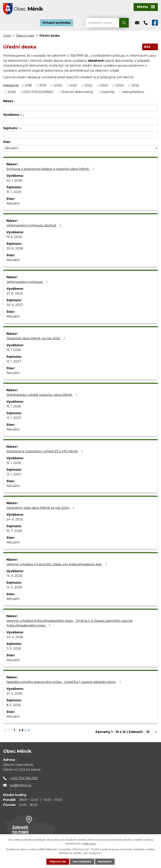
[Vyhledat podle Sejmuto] (80, 135)
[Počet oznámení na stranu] (151, 732)
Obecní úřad (25, 36)
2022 (89, 85)
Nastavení (105, 862)
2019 (43, 85)
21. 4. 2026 (14, 693)
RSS (150, 47)
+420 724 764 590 (24, 778)
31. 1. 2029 (14, 192)
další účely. (90, 844)
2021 (73, 85)
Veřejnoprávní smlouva (28, 282)
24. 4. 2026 (15, 637)
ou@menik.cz (20, 785)
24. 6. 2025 (15, 519)
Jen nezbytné (82, 862)
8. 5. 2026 (14, 705)
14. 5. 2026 (14, 587)
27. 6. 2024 (15, 293)
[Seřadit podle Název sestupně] (15, 102)
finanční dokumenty (77, 92)
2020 (58, 85)
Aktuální (13, 203)
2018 (28, 85)
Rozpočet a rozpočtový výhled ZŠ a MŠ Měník (45, 451)
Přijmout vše (58, 862)
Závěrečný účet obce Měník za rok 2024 (41, 508)
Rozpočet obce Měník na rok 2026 (36, 338)
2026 (12, 92)
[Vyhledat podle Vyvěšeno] (80, 122)
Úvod (7, 36)
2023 (104, 85)
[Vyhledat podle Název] (80, 108)
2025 (135, 85)
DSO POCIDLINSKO (39, 92)
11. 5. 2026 (14, 649)
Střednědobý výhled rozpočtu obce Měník (42, 395)
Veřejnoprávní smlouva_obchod (34, 225)
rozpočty (108, 92)
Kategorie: (11, 85)
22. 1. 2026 (14, 180)
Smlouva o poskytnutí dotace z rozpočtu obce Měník (51, 169)
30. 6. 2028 (15, 248)
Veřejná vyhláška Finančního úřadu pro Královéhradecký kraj (57, 564)
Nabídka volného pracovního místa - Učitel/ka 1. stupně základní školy (64, 682)
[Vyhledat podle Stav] (80, 148)
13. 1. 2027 (14, 361)
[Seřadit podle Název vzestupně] (15, 100)
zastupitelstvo (133, 92)
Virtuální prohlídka (57, 23)
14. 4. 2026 (14, 576)
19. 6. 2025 (14, 237)
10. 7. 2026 (14, 531)
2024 (120, 85)
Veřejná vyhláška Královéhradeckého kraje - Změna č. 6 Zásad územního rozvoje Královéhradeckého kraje (70, 623)
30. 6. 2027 (15, 305)
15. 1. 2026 (14, 350)
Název (8, 101)
